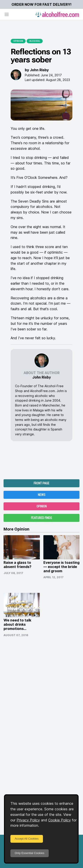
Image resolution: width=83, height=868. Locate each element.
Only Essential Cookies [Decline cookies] (30, 853)
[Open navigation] (7, 14)
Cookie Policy (60, 820)
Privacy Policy (28, 820)
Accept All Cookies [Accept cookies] (27, 839)
